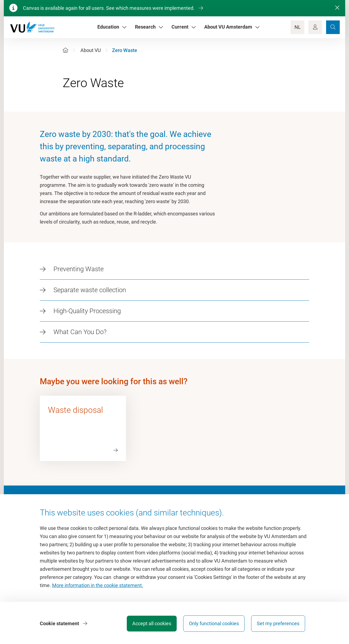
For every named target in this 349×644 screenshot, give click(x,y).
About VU (91, 50)
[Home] (65, 50)
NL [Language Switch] (298, 27)
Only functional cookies (214, 623)
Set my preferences (278, 623)
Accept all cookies (152, 623)
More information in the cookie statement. (98, 585)
